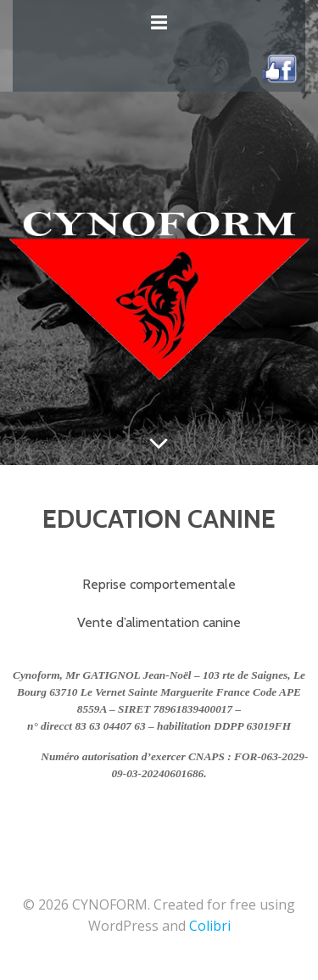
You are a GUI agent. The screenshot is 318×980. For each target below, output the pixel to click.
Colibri (210, 926)
